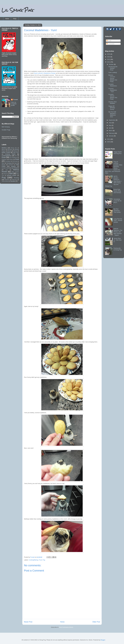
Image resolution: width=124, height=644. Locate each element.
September (112, 120)
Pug (44, 560)
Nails (11, 174)
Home (7, 19)
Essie (4, 157)
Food (40, 560)
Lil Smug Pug (17, 10)
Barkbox (4, 148)
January (111, 136)
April (110, 128)
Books (15, 151)
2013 (109, 59)
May (110, 125)
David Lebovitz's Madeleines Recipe (45, 73)
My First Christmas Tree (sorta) (117, 211)
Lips (7, 170)
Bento (3, 149)
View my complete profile (14, 104)
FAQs (15, 19)
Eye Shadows (13, 158)
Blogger (103, 640)
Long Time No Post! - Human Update (118, 220)
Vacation (13, 181)
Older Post (96, 622)
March (111, 131)
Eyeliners (4, 159)
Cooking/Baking (33, 560)
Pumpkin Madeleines (113, 85)
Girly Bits (15, 161)
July (110, 123)
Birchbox (10, 149)
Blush (10, 151)
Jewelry (13, 166)
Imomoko (11, 165)
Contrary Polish (10, 154)
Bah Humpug (6, 127)
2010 (109, 142)
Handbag (9, 163)
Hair (3, 163)
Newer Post (28, 622)
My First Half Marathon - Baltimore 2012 (112, 114)
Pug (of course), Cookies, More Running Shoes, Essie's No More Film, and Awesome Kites (114, 167)
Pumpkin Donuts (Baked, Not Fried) (113, 97)
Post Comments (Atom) (66, 627)
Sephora (7, 180)
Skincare (14, 180)
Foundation (8, 161)
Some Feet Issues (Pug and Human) (117, 191)
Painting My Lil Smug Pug (118, 249)
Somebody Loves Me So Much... (117, 201)
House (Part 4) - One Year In (118, 240)
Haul (16, 163)
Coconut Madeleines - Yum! (113, 90)
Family (11, 159)
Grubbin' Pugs (6, 130)
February (112, 133)
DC (16, 156)
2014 (109, 57)
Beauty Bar (14, 148)
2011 (109, 139)
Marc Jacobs (15, 172)
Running (16, 178)
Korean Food (5, 168)
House (4, 165)
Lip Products (15, 168)
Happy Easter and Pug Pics (118, 153)
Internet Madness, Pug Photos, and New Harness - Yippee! (118, 232)
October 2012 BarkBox (112, 103)
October (111, 64)
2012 (109, 62)
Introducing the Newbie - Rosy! (113, 68)
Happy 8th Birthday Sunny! (112, 108)
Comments (110, 44)
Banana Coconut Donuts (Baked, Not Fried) (113, 78)
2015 (109, 54)
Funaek (33, 557)
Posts (109, 41)
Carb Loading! (113, 72)
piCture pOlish (12, 175)
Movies (5, 174)
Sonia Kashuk (5, 181)
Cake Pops (16, 152)
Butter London (6, 152)
